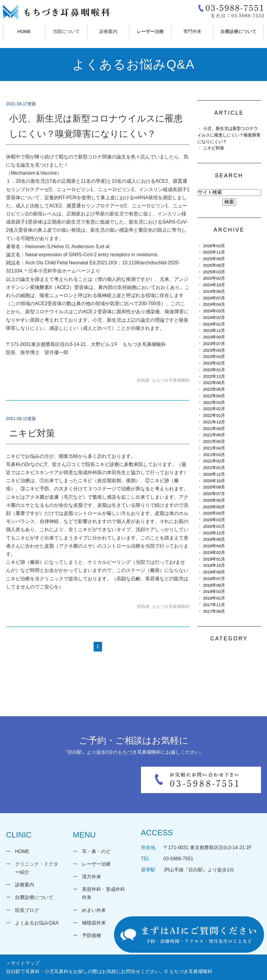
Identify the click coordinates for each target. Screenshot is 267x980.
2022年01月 (214, 415)
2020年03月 (214, 520)
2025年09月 (214, 259)
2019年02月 (214, 553)
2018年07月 (214, 579)
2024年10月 (214, 285)
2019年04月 (214, 546)
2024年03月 (214, 311)
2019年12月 (214, 533)
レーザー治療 (150, 31)
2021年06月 (214, 435)
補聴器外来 (94, 923)
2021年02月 (214, 461)
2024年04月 (214, 304)
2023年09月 (214, 337)
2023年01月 (214, 370)
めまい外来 (94, 910)
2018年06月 (214, 585)
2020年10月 (214, 481)
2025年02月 (214, 278)
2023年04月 (214, 350)
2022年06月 (214, 383)
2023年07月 (214, 344)
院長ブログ (27, 910)
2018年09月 (214, 572)
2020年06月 (214, 500)
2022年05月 (214, 389)
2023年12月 (214, 331)
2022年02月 (214, 409)
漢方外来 (91, 877)
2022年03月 (214, 403)
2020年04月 (214, 513)
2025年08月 (214, 265)
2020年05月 (214, 507)
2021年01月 (214, 468)
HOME (24, 31)
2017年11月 (214, 605)
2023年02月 (214, 363)
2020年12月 (214, 474)
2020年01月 (214, 526)
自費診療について (238, 31)
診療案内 (25, 885)
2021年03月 (214, 455)
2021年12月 (214, 422)
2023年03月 (214, 357)
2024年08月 (214, 292)
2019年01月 (214, 559)
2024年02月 (214, 318)
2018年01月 (214, 598)
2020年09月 (214, 487)
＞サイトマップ (23, 963)
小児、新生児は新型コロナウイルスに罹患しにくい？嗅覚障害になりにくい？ (229, 135)
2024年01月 (214, 324)
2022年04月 (214, 396)
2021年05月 (214, 442)
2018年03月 (214, 592)
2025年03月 (214, 272)
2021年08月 (214, 429)
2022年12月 (214, 376)
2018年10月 (214, 565)
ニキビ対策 (32, 433)
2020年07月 (214, 494)
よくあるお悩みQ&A (37, 923)
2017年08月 (214, 611)
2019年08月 (214, 539)
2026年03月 (214, 246)
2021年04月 (214, 448)
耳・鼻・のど (96, 851)
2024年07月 (214, 298)
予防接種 (91, 935)
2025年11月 (214, 252)
